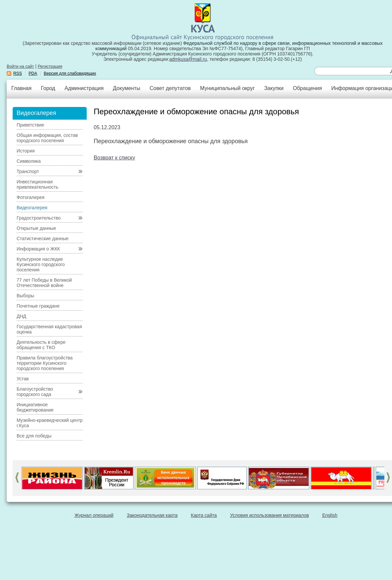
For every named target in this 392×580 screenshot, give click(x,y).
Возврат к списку (114, 158)
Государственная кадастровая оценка (49, 329)
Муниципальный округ (227, 88)
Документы (127, 88)
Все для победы (34, 436)
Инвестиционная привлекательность (37, 184)
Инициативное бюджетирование (35, 407)
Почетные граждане (38, 306)
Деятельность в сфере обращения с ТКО (41, 345)
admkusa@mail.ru (188, 59)
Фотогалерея (31, 197)
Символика (29, 161)
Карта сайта (204, 515)
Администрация (84, 88)
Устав (23, 379)
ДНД (21, 316)
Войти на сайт (20, 66)
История (26, 151)
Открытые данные (36, 228)
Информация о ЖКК (38, 249)
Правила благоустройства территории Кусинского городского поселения (45, 363)
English (330, 515)
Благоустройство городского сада (35, 392)
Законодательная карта (152, 515)
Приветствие (30, 125)
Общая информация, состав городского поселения (47, 138)
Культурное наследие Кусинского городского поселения (41, 264)
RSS (18, 73)
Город (48, 88)
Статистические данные (43, 239)
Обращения (307, 88)
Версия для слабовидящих (70, 73)
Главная (21, 88)
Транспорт (28, 171)
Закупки (274, 88)
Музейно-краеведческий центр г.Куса (50, 423)
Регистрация (50, 66)
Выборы (25, 296)
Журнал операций (94, 515)
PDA (33, 73)
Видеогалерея (32, 208)
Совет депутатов (170, 88)
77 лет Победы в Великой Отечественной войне (44, 283)
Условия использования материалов (270, 515)
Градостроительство (39, 218)
